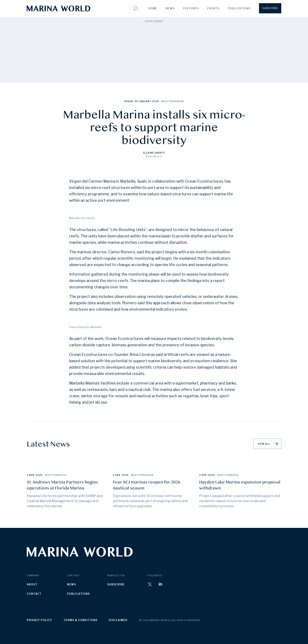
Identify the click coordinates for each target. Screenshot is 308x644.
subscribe (116, 584)
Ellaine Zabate (154, 153)
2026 (156, 101)
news (71, 584)
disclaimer (118, 620)
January (145, 101)
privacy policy (39, 620)
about (32, 584)
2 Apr (117, 475)
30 (136, 101)
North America (56, 475)
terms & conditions (80, 620)
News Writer (154, 156)
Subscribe (270, 8)
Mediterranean (173, 101)
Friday (129, 101)
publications (78, 594)
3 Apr (31, 475)
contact (34, 594)
